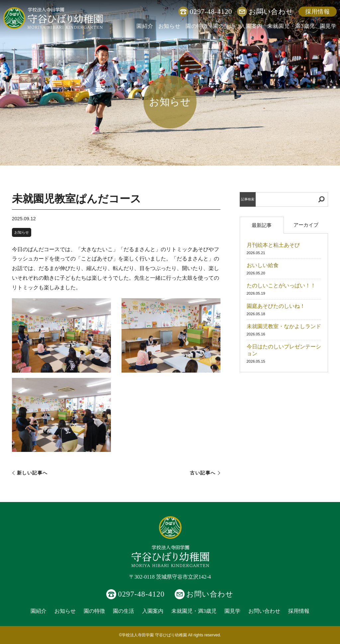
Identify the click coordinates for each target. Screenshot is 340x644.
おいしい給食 (263, 265)
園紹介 (145, 26)
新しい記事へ (32, 473)
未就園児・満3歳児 (291, 26)
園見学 (328, 26)
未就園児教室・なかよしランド (284, 326)
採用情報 (318, 12)
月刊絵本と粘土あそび (273, 245)
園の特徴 (197, 26)
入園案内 (251, 26)
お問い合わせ (271, 11)
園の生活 (224, 26)
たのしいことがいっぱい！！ (281, 286)
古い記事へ (203, 473)
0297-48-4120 (211, 11)
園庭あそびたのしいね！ (276, 306)
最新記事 (262, 225)
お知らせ (170, 26)
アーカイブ (306, 225)
